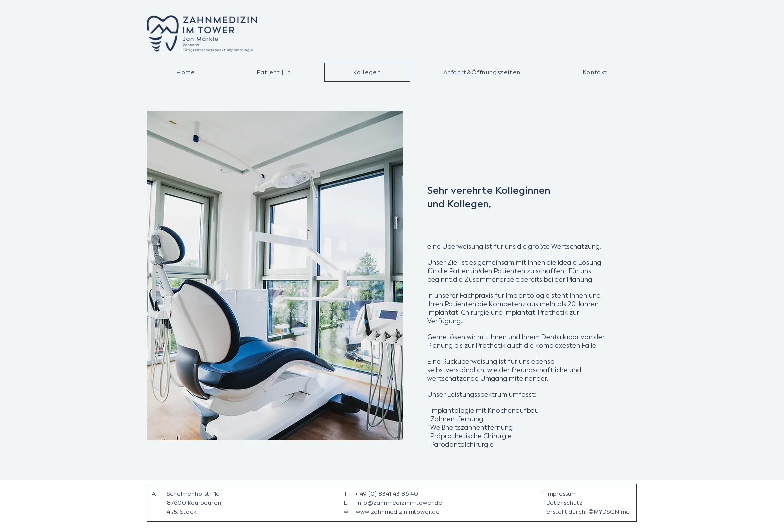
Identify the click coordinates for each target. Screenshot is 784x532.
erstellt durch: (567, 512)
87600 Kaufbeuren (194, 503)
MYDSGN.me (612, 512)
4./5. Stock (182, 512)
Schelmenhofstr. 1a (193, 494)
